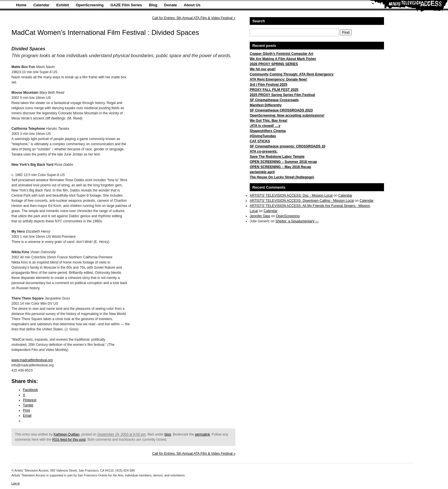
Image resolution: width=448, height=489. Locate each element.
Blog (153, 5)
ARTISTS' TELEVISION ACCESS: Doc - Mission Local (291, 195)
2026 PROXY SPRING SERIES (274, 64)
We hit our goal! (263, 69)
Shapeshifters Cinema (268, 131)
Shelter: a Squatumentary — (297, 221)
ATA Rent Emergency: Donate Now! (278, 79)
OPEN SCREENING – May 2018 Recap (280, 167)
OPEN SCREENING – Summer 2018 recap (283, 162)
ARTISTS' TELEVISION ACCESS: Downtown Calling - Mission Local (302, 201)
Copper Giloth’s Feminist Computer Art (281, 54)
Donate (171, 5)
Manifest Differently (266, 105)
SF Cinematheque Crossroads (274, 100)
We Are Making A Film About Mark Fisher (283, 59)
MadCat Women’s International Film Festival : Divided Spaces (105, 32)
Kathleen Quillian (66, 434)
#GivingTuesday (263, 136)
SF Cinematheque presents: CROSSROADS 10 (288, 146)
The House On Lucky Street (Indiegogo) (282, 177)
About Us (192, 5)
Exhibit (63, 5)
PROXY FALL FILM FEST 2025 (274, 90)
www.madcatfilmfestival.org (32, 360)
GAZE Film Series (126, 5)
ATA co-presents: (264, 151)
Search (259, 21)
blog (168, 434)
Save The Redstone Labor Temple (277, 157)
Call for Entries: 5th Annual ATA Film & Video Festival (194, 18)
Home (21, 5)
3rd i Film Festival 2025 (268, 85)
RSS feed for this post (69, 440)
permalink (202, 434)
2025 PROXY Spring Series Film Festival (282, 95)
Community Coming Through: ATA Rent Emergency (292, 74)
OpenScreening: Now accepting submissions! (287, 115)
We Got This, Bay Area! (269, 121)
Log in (16, 483)
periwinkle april (262, 172)
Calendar (41, 5)
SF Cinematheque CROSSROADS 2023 (281, 110)
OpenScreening (90, 5)
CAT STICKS (260, 141)
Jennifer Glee (260, 216)
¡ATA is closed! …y (265, 126)
